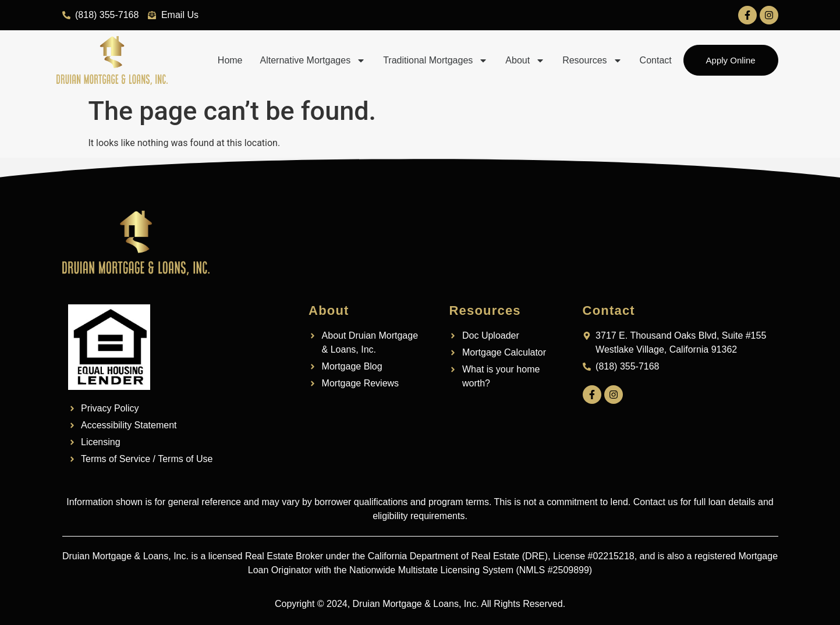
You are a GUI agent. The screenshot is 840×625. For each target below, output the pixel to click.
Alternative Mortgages (313, 61)
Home (230, 60)
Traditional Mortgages (435, 61)
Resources (592, 61)
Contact (655, 60)
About (525, 61)
